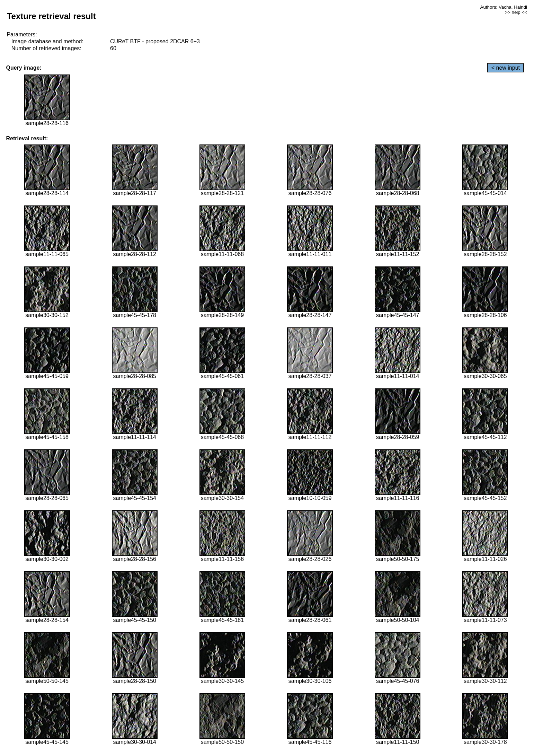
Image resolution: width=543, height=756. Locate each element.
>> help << (516, 12)
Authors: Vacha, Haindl (504, 7)
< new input (506, 68)
